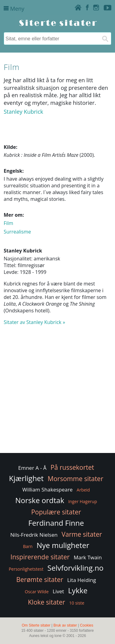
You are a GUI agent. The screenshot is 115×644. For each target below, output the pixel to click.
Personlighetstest (26, 569)
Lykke (78, 590)
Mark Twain (88, 557)
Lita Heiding (82, 580)
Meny (14, 9)
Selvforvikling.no (76, 568)
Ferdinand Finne (56, 523)
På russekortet (72, 467)
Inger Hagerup (82, 501)
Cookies (87, 625)
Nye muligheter (63, 545)
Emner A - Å (32, 468)
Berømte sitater (40, 580)
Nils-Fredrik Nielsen (34, 535)
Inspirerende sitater (40, 557)
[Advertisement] (57, 392)
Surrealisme (17, 232)
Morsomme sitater (76, 479)
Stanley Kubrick (23, 112)
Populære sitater (56, 512)
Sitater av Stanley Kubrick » (34, 322)
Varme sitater (82, 534)
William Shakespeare (48, 489)
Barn (28, 546)
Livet (58, 591)
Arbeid (83, 490)
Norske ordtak (40, 500)
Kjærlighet (26, 478)
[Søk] (105, 39)
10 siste (77, 603)
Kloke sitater (46, 602)
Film (8, 223)
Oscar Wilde (37, 592)
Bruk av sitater (65, 625)
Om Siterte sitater (36, 625)
